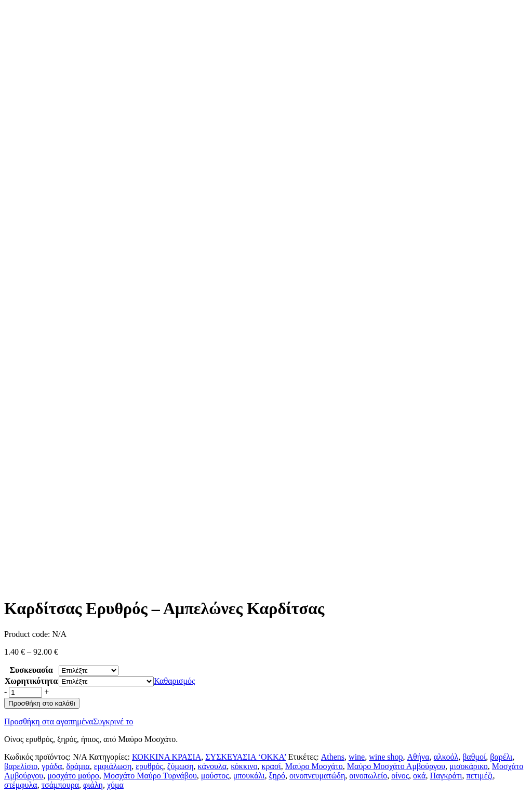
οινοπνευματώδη (317, 776)
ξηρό (277, 776)
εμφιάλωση (113, 766)
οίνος (400, 776)
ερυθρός (149, 766)
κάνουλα (212, 766)
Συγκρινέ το (113, 721)
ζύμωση (181, 766)
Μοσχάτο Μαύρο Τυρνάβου (150, 776)
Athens (333, 757)
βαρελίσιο (21, 766)
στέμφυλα (21, 785)
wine (357, 757)
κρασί (271, 766)
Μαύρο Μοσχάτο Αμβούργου (396, 766)
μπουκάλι (249, 776)
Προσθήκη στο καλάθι (42, 703)
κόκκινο (244, 766)
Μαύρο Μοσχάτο (314, 766)
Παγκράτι (446, 776)
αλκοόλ (446, 757)
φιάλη (93, 785)
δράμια (78, 766)
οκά (419, 776)
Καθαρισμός (174, 681)
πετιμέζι (480, 776)
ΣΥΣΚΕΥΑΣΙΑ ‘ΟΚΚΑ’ (245, 757)
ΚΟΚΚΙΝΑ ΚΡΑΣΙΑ (167, 757)
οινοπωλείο (368, 776)
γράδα (52, 766)
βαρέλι (501, 757)
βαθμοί (474, 757)
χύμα (115, 785)
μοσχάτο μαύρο (73, 776)
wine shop (386, 757)
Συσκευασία (31, 670)
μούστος (215, 776)
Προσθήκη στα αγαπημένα (49, 721)
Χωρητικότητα (31, 681)
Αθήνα (418, 757)
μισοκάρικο (469, 766)
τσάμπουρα (60, 785)
